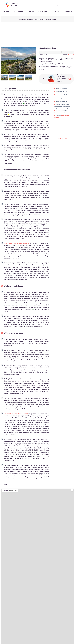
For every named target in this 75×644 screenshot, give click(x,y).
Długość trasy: (59, 92)
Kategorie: (58, 115)
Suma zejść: (59, 101)
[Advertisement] (37, 35)
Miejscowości (19, 12)
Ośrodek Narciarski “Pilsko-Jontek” (16, 414)
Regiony (6, 12)
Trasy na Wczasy (62, 138)
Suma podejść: (59, 98)
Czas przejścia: (59, 111)
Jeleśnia (56, 118)
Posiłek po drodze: (60, 88)
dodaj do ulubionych (43, 54)
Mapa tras (31, 12)
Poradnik (56, 12)
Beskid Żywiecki (66, 115)
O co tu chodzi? (44, 12)
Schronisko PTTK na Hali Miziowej (16, 243)
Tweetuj (71, 54)
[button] (72, 490)
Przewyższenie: (59, 95)
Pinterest (73, 54)
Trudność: (58, 104)
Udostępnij (69, 54)
